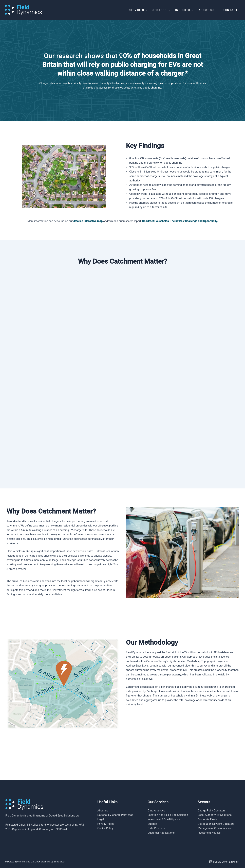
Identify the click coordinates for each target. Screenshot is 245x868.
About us (103, 811)
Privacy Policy (106, 824)
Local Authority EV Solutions (215, 815)
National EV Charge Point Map (115, 815)
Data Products (156, 828)
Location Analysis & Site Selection (168, 815)
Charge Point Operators (212, 811)
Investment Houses (209, 833)
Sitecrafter (59, 862)
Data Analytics (156, 811)
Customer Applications (161, 833)
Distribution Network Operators (216, 824)
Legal (101, 819)
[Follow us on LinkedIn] (224, 862)
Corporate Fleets (207, 819)
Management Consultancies (214, 828)
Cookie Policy (105, 828)
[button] (146, 10)
